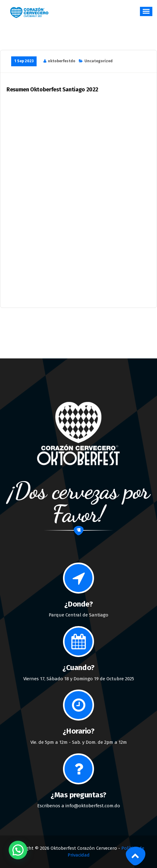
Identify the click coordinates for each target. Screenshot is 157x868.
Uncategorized (99, 61)
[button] (18, 850)
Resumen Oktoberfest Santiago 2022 (52, 90)
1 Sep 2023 (24, 61)
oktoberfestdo (62, 61)
